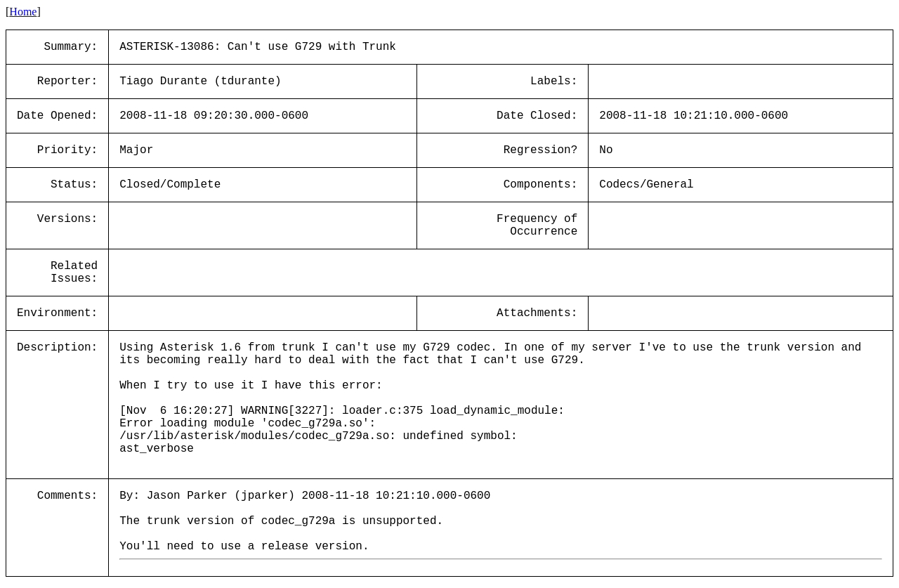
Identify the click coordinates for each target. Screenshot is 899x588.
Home (23, 12)
